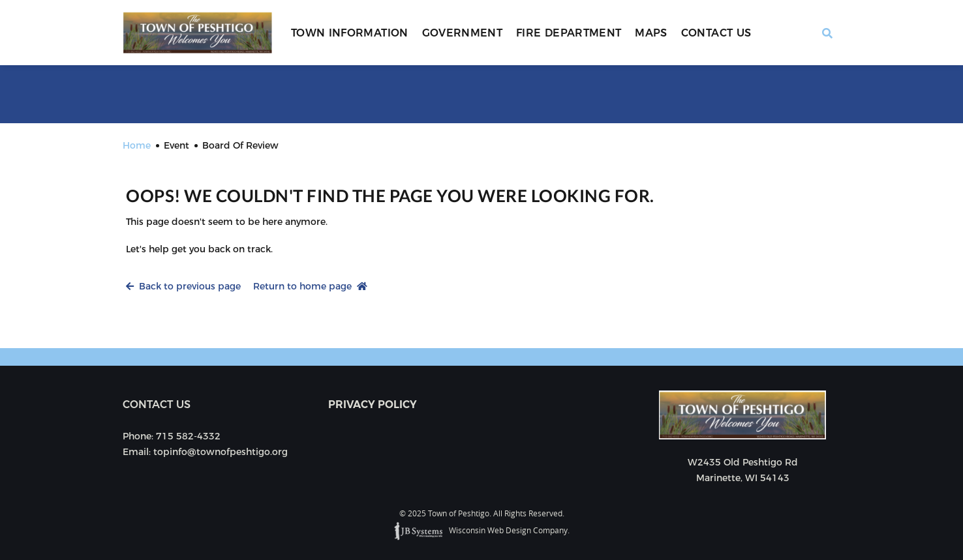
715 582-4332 (188, 436)
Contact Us (716, 33)
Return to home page (310, 286)
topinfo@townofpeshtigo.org (221, 452)
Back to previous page (183, 286)
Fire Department (569, 33)
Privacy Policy (373, 405)
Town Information (350, 33)
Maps (651, 33)
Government (463, 33)
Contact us (157, 405)
